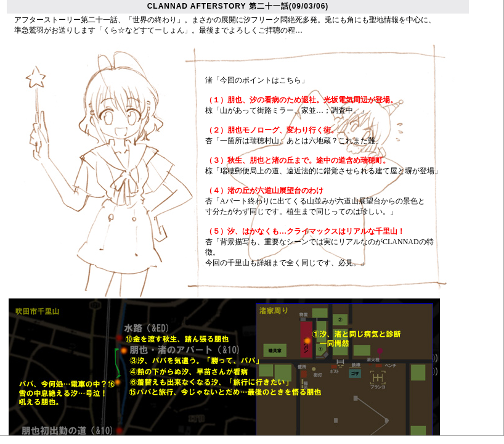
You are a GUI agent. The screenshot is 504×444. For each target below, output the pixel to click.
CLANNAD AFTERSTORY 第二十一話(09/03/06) (238, 6)
